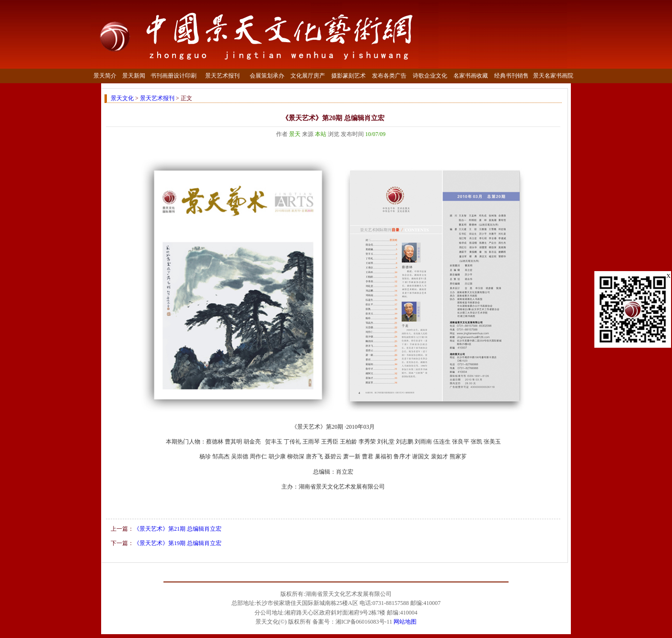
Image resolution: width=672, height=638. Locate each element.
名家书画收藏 (471, 76)
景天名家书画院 (553, 76)
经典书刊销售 (511, 76)
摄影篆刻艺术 (348, 76)
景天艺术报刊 (222, 76)
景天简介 (105, 76)
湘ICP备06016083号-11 (364, 622)
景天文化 (122, 98)
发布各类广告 (389, 76)
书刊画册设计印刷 (174, 76)
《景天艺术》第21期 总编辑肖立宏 (178, 529)
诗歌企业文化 (430, 76)
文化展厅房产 (308, 76)
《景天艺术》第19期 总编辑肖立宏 (178, 543)
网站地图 (405, 622)
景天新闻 (134, 76)
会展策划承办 (267, 76)
